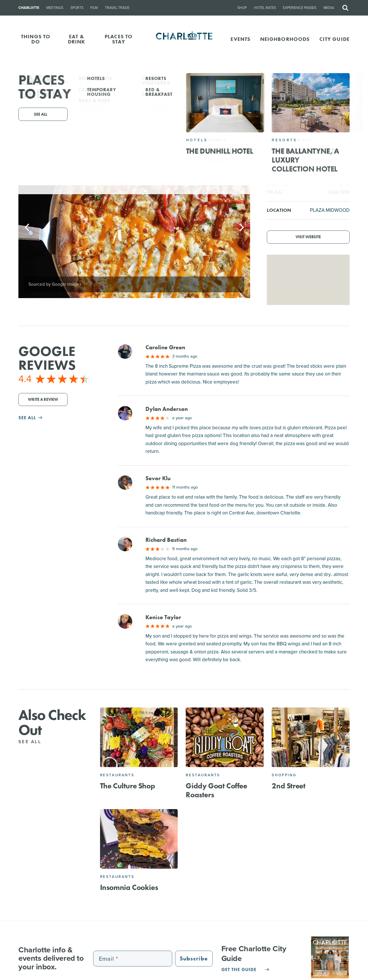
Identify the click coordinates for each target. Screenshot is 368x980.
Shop (242, 8)
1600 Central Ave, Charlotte (206, 124)
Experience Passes (300, 8)
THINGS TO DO (36, 39)
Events (240, 39)
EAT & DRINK (77, 39)
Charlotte (29, 8)
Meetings (55, 8)
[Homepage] (184, 39)
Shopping (284, 775)
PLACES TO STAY (119, 39)
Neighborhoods (285, 39)
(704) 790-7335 (181, 132)
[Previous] (28, 227)
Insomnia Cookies (129, 887)
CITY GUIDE (335, 39)
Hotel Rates (265, 8)
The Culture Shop (128, 786)
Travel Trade (117, 8)
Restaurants (117, 775)
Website (239, 132)
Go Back (16, 82)
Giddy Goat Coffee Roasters (216, 790)
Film (94, 8)
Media (329, 8)
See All (33, 742)
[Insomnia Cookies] (139, 839)
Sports (77, 8)
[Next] (241, 227)
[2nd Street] (311, 737)
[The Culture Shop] (139, 737)
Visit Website (308, 237)
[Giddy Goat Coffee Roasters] (225, 737)
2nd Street (289, 786)
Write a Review (43, 400)
